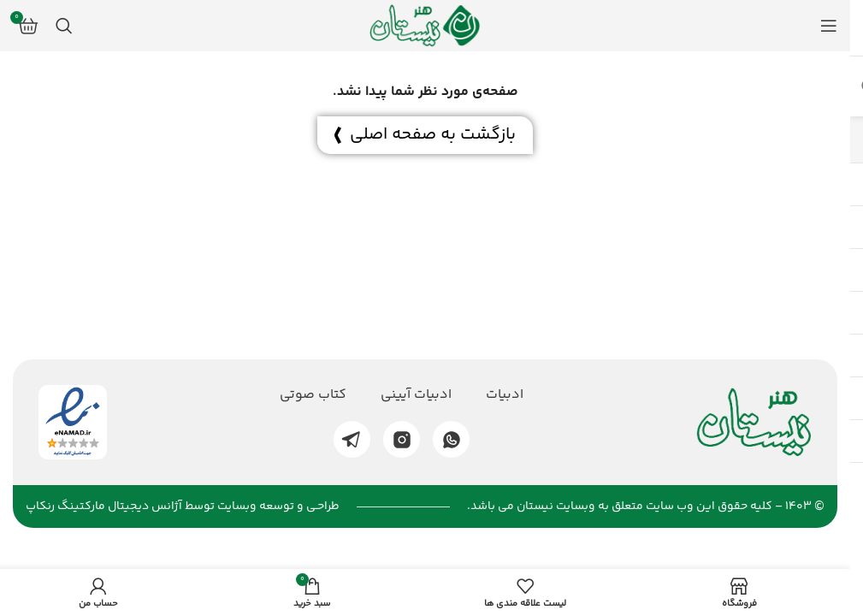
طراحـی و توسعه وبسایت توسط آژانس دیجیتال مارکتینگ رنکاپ (183, 506)
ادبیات (505, 395)
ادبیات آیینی (416, 395)
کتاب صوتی (313, 395)
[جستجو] (64, 26)
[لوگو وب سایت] (425, 26)
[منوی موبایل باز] (829, 26)
